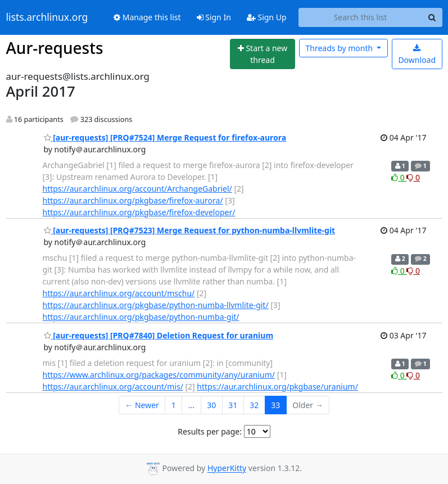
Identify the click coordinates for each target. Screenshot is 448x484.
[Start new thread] (263, 54)
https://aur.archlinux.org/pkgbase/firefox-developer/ (139, 212)
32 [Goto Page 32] (254, 405)
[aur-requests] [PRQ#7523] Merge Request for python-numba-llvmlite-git (190, 230)
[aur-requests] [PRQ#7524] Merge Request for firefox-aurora (165, 137)
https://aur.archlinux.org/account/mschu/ (119, 293)
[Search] (432, 17)
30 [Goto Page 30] (211, 405)
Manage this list (147, 17)
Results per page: (210, 431)
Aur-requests (55, 48)
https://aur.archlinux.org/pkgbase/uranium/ (277, 386)
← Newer (142, 405)
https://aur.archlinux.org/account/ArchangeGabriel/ (137, 189)
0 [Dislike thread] (413, 177)
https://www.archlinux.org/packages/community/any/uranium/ (159, 375)
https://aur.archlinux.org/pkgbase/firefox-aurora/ (133, 200)
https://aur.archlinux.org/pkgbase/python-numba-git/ (141, 317)
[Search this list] (361, 17)
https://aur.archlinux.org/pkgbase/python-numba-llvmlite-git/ (156, 305)
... (191, 405)
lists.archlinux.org (47, 17)
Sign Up (267, 17)
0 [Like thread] (399, 177)
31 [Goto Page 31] (233, 405)
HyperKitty (227, 469)
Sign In (214, 17)
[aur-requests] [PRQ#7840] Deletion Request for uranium (159, 335)
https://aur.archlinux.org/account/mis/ (113, 386)
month (340, 48)
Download (417, 55)
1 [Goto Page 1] (174, 405)
